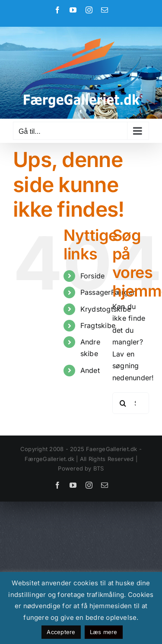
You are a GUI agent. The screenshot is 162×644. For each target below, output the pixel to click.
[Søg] (123, 403)
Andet (90, 370)
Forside (93, 276)
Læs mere (104, 632)
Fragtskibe (98, 325)
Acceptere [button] (61, 632)
